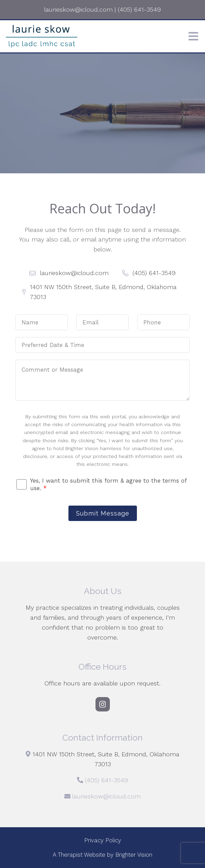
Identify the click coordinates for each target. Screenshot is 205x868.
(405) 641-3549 (106, 780)
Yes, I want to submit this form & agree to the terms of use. (108, 484)
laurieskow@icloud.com (106, 796)
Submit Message (103, 513)
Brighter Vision (134, 855)
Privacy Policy (103, 840)
